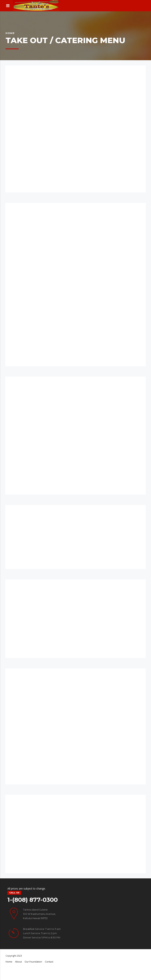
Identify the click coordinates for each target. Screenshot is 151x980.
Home (10, 33)
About (18, 962)
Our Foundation (33, 962)
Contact (49, 962)
